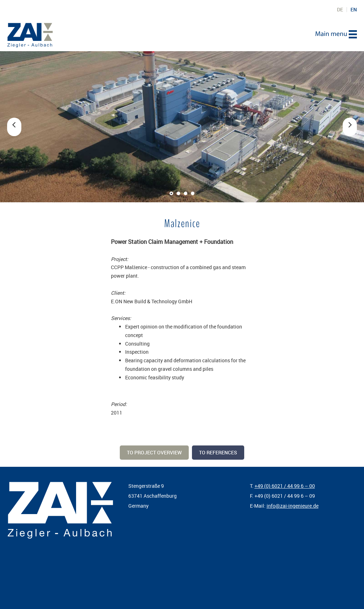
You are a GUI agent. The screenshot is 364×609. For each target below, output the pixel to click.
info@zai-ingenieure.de (293, 506)
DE (340, 10)
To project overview (154, 452)
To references (218, 452)
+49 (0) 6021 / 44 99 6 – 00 (285, 486)
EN (354, 10)
